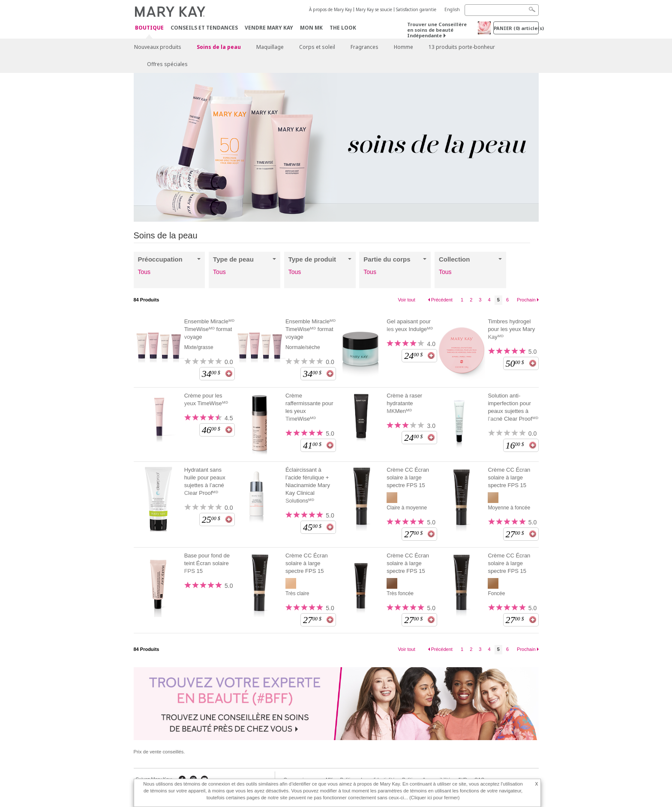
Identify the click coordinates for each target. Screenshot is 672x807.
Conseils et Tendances (204, 28)
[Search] (502, 10)
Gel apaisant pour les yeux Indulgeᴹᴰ (410, 325)
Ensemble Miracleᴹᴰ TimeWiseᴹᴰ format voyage (209, 329)
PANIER (516, 28)
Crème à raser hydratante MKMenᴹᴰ (404, 403)
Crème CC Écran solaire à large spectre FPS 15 (408, 477)
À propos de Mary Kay (330, 9)
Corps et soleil (317, 47)
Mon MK (311, 28)
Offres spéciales (167, 64)
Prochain (526, 300)
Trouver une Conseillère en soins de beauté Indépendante (437, 30)
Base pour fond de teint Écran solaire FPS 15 (207, 563)
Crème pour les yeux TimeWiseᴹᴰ (206, 399)
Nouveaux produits (158, 47)
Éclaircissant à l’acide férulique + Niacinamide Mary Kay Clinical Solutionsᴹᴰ (308, 485)
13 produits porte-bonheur (462, 47)
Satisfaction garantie (416, 9)
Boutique (149, 28)
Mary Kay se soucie (374, 9)
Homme (403, 47)
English (452, 9)
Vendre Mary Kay (269, 28)
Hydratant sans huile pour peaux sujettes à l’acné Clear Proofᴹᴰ (205, 481)
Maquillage (270, 47)
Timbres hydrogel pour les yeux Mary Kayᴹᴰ (511, 329)
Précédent (442, 300)
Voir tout (406, 300)
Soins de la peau (219, 47)
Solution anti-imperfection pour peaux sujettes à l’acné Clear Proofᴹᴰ (513, 407)
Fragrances (364, 47)
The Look (343, 28)
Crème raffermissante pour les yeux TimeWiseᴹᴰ (309, 407)
